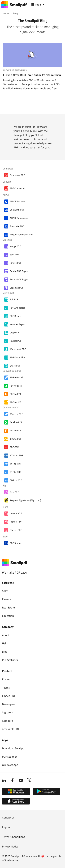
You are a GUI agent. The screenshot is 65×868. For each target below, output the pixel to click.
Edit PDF (14, 300)
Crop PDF (15, 333)
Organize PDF (17, 288)
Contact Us (8, 818)
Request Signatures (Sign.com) (25, 500)
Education (8, 616)
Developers (9, 704)
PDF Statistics (10, 660)
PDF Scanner (16, 543)
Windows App (10, 765)
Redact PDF (16, 341)
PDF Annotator (17, 308)
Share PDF (15, 366)
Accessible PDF (11, 729)
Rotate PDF (16, 263)
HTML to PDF (16, 456)
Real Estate (8, 608)
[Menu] (59, 5)
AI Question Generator (21, 235)
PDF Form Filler (18, 358)
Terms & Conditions (14, 837)
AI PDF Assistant (18, 202)
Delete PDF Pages (19, 271)
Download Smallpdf (14, 748)
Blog (5, 652)
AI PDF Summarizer (20, 218)
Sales (5, 591)
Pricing (6, 679)
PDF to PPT (16, 394)
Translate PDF (17, 226)
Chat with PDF (17, 210)
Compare (7, 721)
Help (5, 643)
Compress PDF (17, 175)
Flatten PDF (16, 530)
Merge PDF (15, 246)
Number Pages (17, 324)
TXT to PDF (15, 464)
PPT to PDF (16, 431)
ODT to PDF (16, 480)
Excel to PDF (16, 422)
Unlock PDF (16, 514)
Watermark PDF (18, 349)
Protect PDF (16, 522)
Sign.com (8, 713)
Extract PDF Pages (19, 280)
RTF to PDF (15, 472)
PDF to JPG (16, 402)
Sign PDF (14, 492)
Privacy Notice (10, 847)
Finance (7, 599)
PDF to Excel (16, 386)
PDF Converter (17, 188)
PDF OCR (14, 447)
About (6, 635)
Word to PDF (16, 414)
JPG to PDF (16, 439)
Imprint (6, 827)
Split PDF (14, 255)
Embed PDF (9, 696)
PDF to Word (16, 378)
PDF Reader (16, 316)
